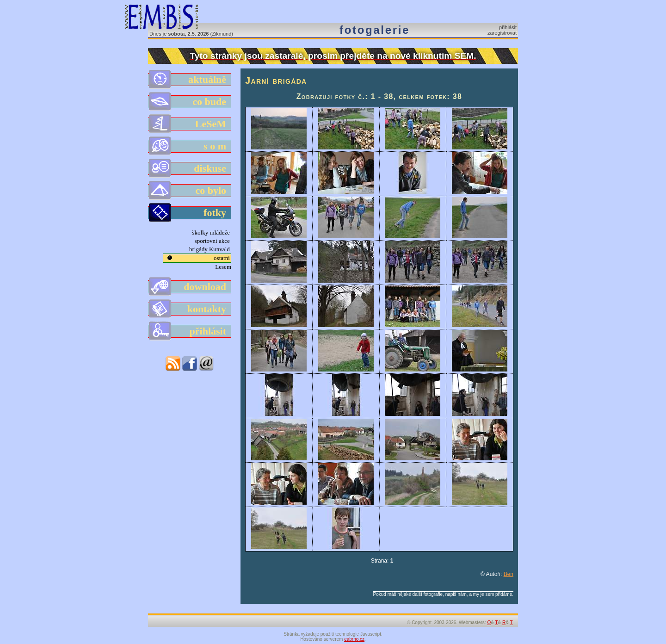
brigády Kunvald (210, 249)
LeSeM (190, 124)
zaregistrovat (502, 33)
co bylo (190, 191)
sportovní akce (213, 241)
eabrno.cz (354, 639)
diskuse (190, 168)
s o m (190, 146)
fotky (190, 213)
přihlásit (508, 27)
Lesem (223, 267)
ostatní (222, 258)
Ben (509, 574)
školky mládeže (212, 232)
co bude (190, 102)
